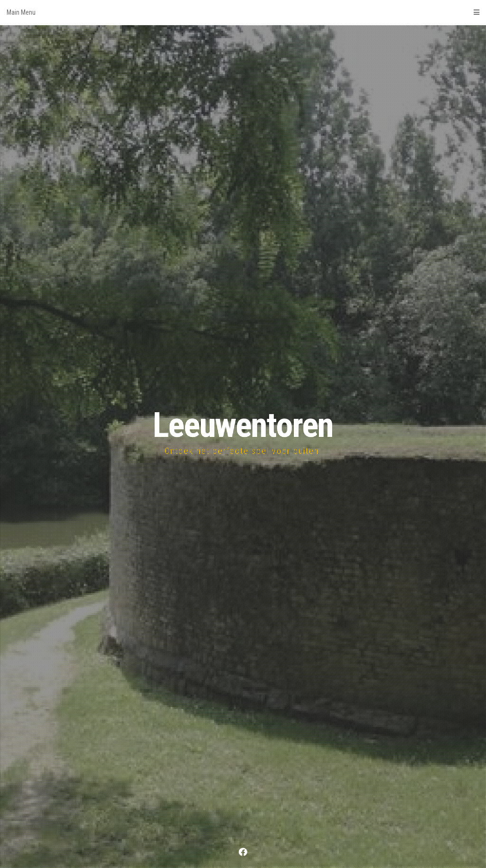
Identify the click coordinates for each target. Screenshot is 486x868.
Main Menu (243, 12)
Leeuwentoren (243, 425)
